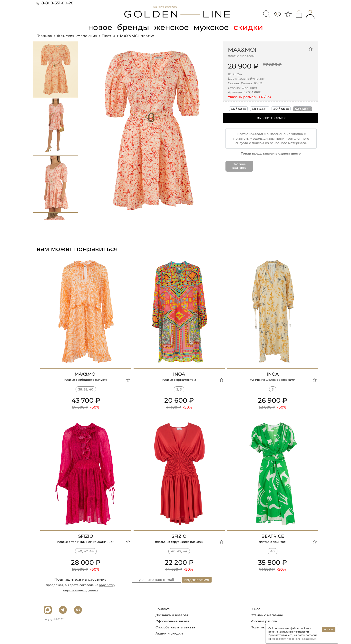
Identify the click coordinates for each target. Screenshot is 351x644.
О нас (255, 609)
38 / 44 (260, 109)
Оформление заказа (173, 621)
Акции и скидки (169, 633)
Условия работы (264, 621)
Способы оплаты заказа (175, 627)
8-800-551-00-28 (55, 3)
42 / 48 (302, 109)
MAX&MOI (242, 49)
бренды (133, 27)
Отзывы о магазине (267, 615)
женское (172, 27)
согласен (329, 629)
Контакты (163, 609)
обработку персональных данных (294, 639)
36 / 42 (238, 109)
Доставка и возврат (172, 615)
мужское (212, 27)
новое (99, 27)
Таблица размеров (239, 166)
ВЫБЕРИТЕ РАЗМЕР (271, 118)
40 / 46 (281, 109)
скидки (249, 27)
